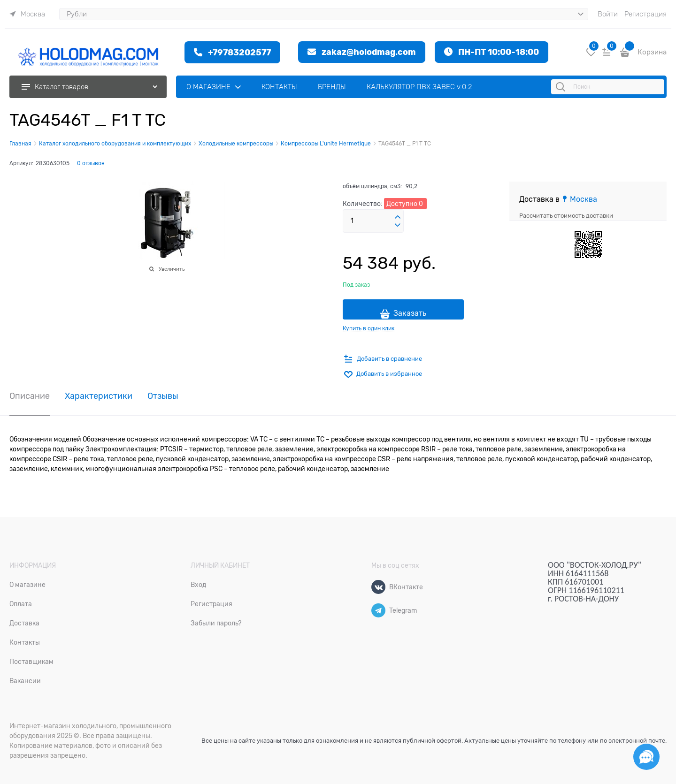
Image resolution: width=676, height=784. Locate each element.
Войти (608, 14)
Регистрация (645, 14)
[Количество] (373, 221)
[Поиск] (562, 87)
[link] (27, 14)
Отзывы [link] (163, 396)
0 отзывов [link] (91, 163)
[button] (398, 217)
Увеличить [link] (172, 269)
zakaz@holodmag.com (369, 52)
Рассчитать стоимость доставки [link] (566, 216)
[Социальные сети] (646, 757)
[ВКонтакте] (378, 587)
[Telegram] (378, 610)
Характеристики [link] (99, 396)
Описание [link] (30, 396)
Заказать (410, 313)
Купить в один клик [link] (369, 328)
